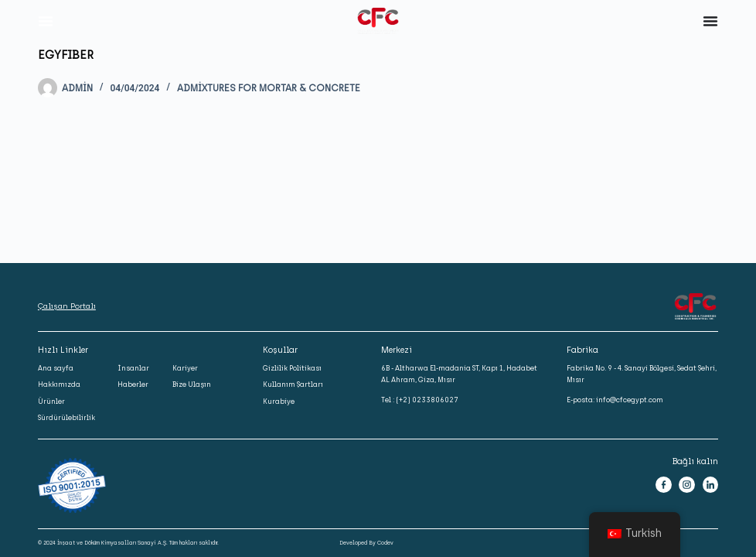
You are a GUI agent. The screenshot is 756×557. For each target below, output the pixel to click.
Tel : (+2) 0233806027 (420, 400)
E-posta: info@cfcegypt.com (615, 400)
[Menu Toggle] (46, 21)
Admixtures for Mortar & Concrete (269, 88)
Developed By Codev (366, 543)
